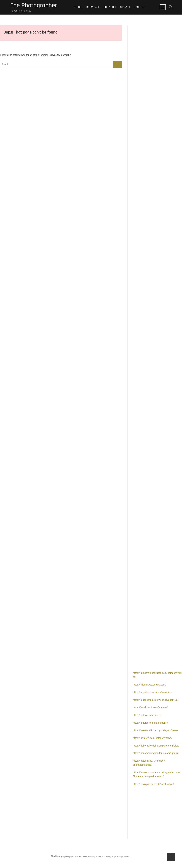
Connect (139, 7)
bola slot (137, 32)
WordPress (100, 857)
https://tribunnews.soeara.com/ (150, 685)
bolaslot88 (139, 55)
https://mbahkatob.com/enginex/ (150, 707)
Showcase (93, 7)
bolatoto (137, 246)
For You (109, 7)
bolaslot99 (139, 353)
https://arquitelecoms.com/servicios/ (153, 692)
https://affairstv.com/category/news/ (153, 738)
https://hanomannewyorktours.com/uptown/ (156, 753)
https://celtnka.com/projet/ (147, 715)
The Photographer (34, 5)
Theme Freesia (88, 857)
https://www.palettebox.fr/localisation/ (153, 784)
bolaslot (137, 71)
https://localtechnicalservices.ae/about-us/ (156, 700)
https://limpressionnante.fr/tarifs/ (151, 723)
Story (124, 7)
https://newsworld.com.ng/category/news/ (156, 730)
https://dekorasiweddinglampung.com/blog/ (156, 746)
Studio (78, 7)
